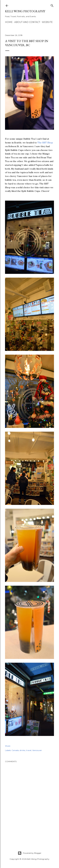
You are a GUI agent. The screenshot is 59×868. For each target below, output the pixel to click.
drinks (22, 750)
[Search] (52, 5)
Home (9, 22)
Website (47, 22)
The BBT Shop (45, 143)
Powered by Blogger (30, 853)
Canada (15, 750)
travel (29, 750)
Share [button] (8, 746)
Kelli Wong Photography (25, 11)
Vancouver (37, 750)
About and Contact (27, 22)
